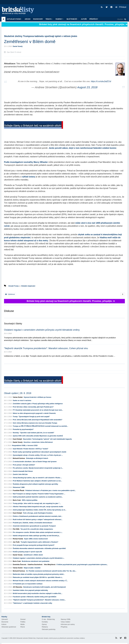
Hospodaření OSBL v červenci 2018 (25, 446)
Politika (23, 622)
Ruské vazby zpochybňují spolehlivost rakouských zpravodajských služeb (39, 452)
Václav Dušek (18, 397)
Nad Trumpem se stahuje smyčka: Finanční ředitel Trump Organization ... (39, 494)
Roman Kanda (18, 539)
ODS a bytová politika (30, 500)
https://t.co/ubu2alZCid (101, 81)
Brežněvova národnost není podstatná (36, 561)
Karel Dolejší (17, 439)
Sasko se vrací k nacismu (22, 401)
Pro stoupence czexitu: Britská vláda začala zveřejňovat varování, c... (38, 532)
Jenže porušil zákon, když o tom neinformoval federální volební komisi (83, 148)
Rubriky (60, 19)
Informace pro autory (68, 624)
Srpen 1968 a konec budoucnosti (36, 539)
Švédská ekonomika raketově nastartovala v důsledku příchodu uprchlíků (39, 548)
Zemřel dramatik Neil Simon (23, 471)
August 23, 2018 (87, 87)
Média (22, 624)
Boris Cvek (17, 500)
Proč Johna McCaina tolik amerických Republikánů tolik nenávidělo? (38, 420)
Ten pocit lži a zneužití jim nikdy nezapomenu (37, 529)
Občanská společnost (9, 627)
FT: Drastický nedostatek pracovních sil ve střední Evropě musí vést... (38, 410)
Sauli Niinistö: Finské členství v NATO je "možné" (31, 449)
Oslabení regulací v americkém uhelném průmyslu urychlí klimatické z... (39, 558)
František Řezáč (19, 491)
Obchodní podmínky (49, 629)
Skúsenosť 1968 (19, 487)
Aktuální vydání (14, 19)
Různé (23, 627)
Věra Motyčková (50, 565)
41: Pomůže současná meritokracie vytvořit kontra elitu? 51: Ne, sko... (51, 571)
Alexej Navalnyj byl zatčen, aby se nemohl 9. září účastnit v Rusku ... (37, 478)
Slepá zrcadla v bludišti (32, 568)
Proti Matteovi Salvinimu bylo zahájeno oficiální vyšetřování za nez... (37, 481)
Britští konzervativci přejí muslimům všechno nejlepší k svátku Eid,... (38, 593)
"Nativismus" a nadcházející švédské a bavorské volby (33, 603)
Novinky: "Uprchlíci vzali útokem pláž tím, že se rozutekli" (34, 433)
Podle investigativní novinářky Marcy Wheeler (26, 162)
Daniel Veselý (18, 46)
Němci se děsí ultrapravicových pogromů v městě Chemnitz (34, 413)
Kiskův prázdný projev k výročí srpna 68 (27, 552)
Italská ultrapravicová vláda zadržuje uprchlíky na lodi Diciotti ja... (36, 536)
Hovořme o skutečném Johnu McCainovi (38, 442)
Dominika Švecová (20, 565)
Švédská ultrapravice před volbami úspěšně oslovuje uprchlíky (35, 484)
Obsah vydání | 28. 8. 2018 (18, 393)
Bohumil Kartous (19, 458)
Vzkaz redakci (65, 622)
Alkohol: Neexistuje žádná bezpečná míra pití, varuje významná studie (38, 507)
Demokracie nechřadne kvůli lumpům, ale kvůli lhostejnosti (44, 587)
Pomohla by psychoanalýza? (23, 429)
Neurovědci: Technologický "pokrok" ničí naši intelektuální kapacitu (47, 439)
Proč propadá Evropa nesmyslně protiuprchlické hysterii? (34, 545)
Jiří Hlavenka (18, 587)
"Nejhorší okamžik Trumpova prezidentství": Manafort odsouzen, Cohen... (39, 600)
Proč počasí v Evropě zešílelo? (24, 465)
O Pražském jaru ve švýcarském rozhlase (28, 584)
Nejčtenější (72, 19)
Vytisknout (10, 294)
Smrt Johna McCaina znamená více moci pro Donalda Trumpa (35, 423)
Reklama (45, 627)
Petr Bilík (16, 529)
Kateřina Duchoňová (35, 565)
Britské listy (19, 11)
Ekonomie (5, 622)
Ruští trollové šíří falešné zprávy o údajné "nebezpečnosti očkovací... (38, 520)
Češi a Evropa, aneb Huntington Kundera (38, 513)
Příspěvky (94, 19)
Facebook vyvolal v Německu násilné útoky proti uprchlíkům (35, 597)
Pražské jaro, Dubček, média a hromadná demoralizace (33, 523)
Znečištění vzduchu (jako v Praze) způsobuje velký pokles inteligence (38, 404)
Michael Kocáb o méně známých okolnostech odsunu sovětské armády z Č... (40, 581)
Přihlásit (121, 7)
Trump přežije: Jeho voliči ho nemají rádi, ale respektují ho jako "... (37, 503)
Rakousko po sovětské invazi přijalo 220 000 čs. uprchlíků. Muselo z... (38, 577)
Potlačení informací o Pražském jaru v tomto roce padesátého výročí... (51, 491)
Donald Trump (14, 286)
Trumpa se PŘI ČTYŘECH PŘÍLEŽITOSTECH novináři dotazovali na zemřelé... (41, 426)
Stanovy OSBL (66, 619)
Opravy (44, 624)
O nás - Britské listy (48, 619)
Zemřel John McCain (20, 474)
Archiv (28, 19)
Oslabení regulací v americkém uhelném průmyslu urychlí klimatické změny (42, 330)
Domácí (23, 619)
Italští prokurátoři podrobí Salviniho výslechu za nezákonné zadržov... (38, 497)
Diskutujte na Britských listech (37, 458)
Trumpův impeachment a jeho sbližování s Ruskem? (39, 542)
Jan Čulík (16, 542)
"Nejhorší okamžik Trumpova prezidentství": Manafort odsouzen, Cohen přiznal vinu (46, 348)
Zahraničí (5, 619)
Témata (49, 19)
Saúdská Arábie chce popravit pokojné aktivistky (30, 590)
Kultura (4, 624)
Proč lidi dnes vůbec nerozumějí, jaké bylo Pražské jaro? (33, 407)
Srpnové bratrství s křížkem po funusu (37, 397)
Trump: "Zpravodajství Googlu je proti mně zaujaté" (31, 417)
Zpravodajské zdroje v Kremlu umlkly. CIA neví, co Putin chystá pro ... (38, 455)
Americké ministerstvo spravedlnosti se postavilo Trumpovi (34, 526)
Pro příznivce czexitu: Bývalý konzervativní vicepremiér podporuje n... (38, 468)
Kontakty (45, 622)
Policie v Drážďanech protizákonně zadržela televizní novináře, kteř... (38, 516)
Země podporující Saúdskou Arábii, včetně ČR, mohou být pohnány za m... (40, 510)
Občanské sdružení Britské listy (26, 638)
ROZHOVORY (38, 19)
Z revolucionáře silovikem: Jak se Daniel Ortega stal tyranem (35, 462)
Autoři (84, 19)
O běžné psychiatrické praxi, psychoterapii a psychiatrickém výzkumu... (82, 565)
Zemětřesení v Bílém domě (33, 555)
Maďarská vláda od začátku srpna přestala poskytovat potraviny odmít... (39, 574)
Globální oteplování (28, 286)
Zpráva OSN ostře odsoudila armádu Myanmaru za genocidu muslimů (38, 436)
